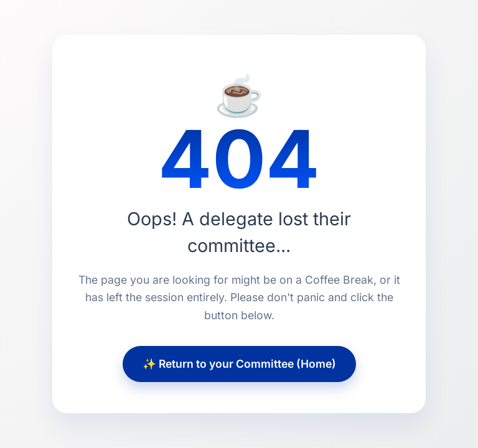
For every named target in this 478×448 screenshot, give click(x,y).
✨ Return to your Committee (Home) (239, 364)
